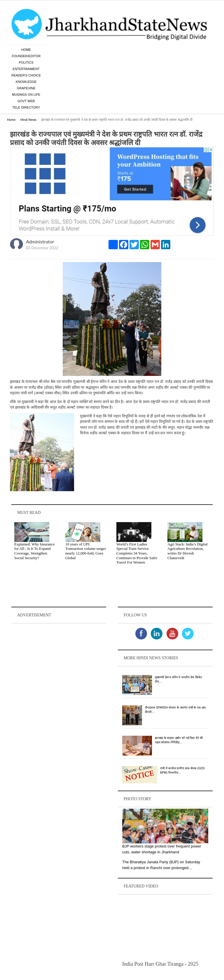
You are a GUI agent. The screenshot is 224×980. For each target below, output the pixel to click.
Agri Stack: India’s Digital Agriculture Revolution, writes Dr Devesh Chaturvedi (188, 552)
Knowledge (26, 82)
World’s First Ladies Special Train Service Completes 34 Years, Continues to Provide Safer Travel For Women (137, 554)
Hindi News (28, 120)
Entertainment (26, 69)
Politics (26, 63)
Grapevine (26, 89)
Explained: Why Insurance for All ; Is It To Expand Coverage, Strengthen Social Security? (34, 552)
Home (26, 50)
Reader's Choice (26, 76)
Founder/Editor (26, 57)
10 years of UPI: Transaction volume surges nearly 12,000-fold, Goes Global (86, 552)
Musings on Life (26, 95)
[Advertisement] (59, 662)
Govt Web (26, 102)
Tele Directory (26, 108)
